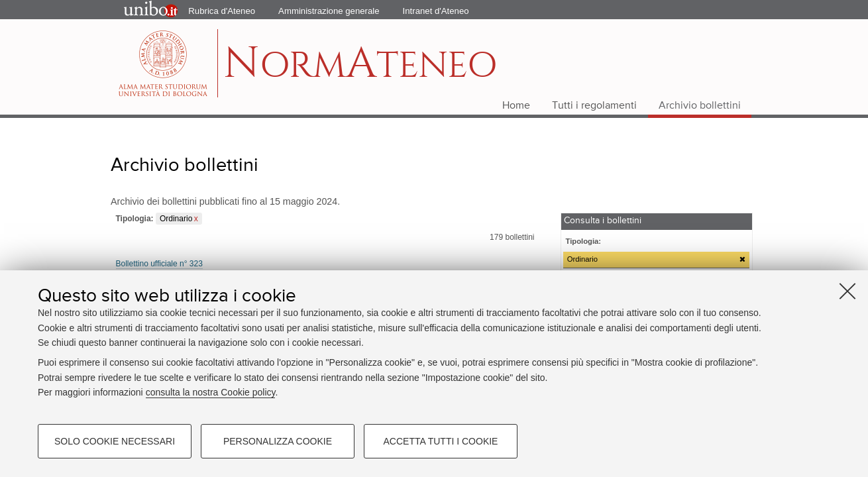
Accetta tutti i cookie (441, 441)
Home (516, 106)
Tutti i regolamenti (594, 106)
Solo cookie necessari (115, 441)
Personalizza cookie (278, 441)
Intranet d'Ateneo (436, 11)
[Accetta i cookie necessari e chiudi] (847, 291)
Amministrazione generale (329, 11)
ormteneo (360, 70)
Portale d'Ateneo (139, 10)
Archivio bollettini (700, 106)
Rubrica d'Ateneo (222, 11)
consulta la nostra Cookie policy (211, 392)
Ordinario (176, 219)
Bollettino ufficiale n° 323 (159, 264)
